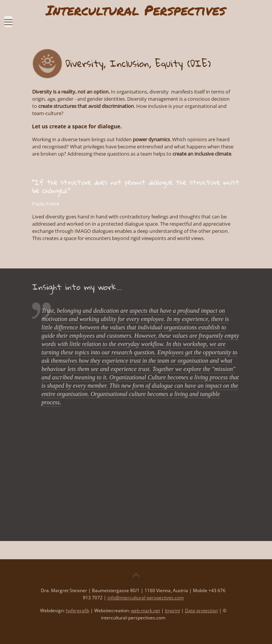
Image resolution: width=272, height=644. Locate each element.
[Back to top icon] (136, 575)
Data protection (201, 610)
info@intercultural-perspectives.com (146, 598)
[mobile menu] (8, 18)
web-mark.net (145, 610)
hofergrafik (78, 610)
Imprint (173, 610)
